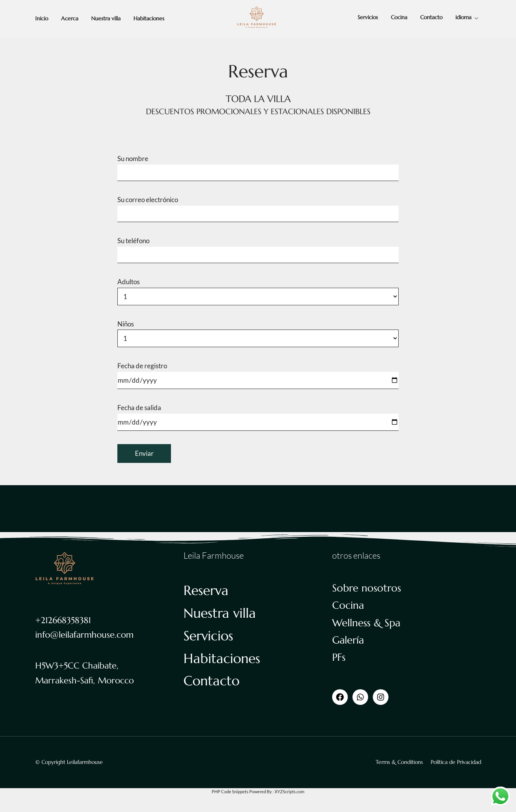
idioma (463, 17)
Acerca (70, 18)
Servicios (368, 17)
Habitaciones (149, 18)
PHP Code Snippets (230, 791)
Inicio (42, 18)
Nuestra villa (106, 18)
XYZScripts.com (289, 791)
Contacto (431, 17)
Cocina (399, 17)
